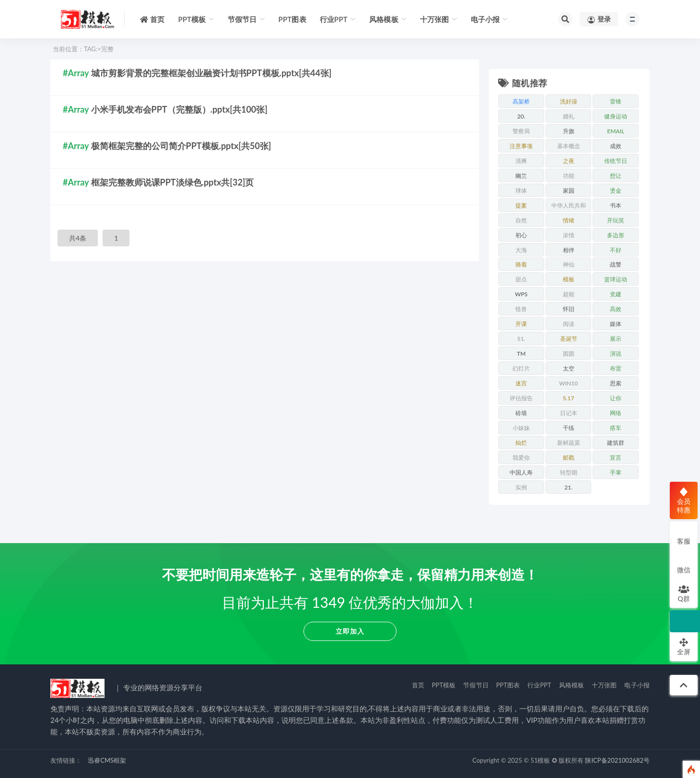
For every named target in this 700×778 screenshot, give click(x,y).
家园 (569, 191)
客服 (684, 536)
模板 (569, 279)
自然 (521, 220)
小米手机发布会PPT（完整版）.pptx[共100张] (179, 109)
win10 (568, 383)
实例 (521, 487)
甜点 (521, 279)
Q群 (683, 593)
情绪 (569, 220)
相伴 (569, 250)
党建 (616, 294)
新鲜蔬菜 (569, 443)
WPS (521, 294)
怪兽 (521, 309)
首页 (418, 685)
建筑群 (616, 443)
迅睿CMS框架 (107, 760)
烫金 (616, 191)
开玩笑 (616, 220)
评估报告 (521, 398)
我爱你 (521, 458)
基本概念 (569, 146)
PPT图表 (508, 685)
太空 (569, 368)
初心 (521, 235)
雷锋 (616, 101)
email (616, 131)
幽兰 (521, 176)
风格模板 (572, 685)
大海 (521, 250)
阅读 (569, 324)
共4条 (78, 238)
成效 (616, 146)
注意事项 (521, 146)
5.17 (569, 398)
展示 (616, 339)
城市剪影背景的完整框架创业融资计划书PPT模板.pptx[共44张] (211, 73)
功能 (569, 176)
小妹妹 (521, 428)
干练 (569, 428)
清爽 (521, 161)
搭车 (616, 428)
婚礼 (569, 116)
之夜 (569, 161)
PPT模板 (444, 685)
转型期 (569, 472)
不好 (616, 250)
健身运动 (616, 116)
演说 (616, 354)
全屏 (684, 646)
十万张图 (604, 685)
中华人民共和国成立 (569, 207)
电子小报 (637, 685)
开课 (521, 324)
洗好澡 (569, 101)
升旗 (569, 131)
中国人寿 (521, 472)
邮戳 (569, 458)
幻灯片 (521, 368)
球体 (521, 191)
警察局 (521, 131)
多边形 (616, 235)
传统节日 (616, 161)
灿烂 (521, 443)
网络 (616, 413)
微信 (684, 564)
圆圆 (569, 354)
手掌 (616, 472)
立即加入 (350, 631)
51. (521, 339)
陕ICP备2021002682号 (617, 760)
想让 (616, 176)
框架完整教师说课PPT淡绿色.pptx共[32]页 (173, 182)
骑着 (521, 264)
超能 (569, 294)
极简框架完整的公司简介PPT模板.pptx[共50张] (181, 146)
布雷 (616, 368)
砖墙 (521, 413)
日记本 (569, 413)
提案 (521, 205)
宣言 (616, 458)
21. (568, 487)
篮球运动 (616, 279)
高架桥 (521, 101)
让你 (616, 398)
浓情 (569, 235)
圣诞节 (569, 339)
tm (521, 354)
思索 (616, 383)
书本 (616, 205)
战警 (616, 264)
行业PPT (539, 685)
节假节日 (476, 685)
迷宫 (521, 383)
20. (521, 116)
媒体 (616, 324)
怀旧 (569, 309)
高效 (616, 309)
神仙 (569, 264)
